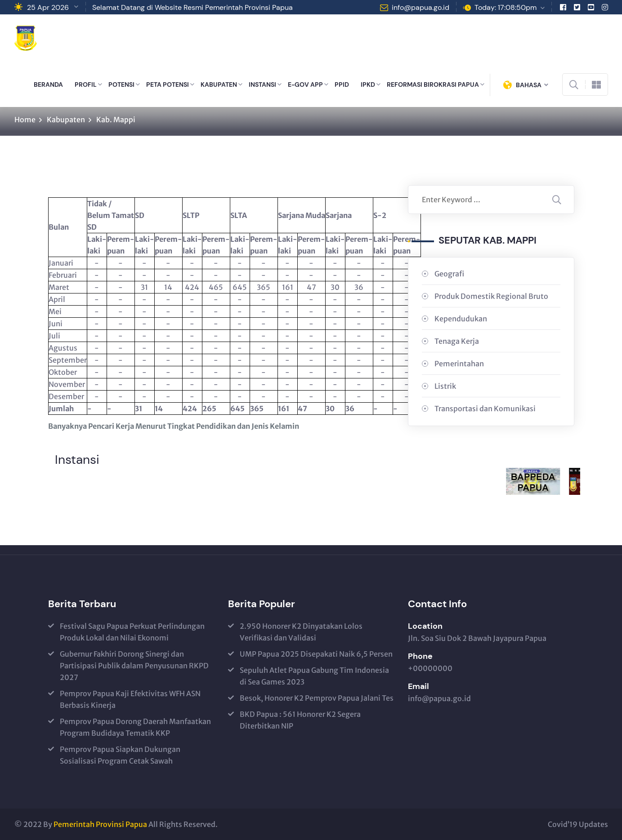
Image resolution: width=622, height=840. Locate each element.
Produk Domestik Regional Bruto (491, 296)
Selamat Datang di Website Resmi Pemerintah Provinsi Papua (192, 7)
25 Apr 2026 (48, 7)
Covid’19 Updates (578, 824)
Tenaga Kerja (457, 341)
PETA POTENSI (168, 84)
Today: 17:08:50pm (506, 7)
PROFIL (86, 84)
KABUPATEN (219, 84)
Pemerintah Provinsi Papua (100, 824)
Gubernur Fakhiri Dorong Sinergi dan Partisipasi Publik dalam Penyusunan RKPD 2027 (134, 666)
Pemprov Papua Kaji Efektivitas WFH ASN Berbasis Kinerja (130, 699)
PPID (342, 84)
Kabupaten (66, 120)
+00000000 (430, 668)
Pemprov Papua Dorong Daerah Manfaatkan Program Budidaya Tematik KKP (135, 727)
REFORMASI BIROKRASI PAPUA (433, 84)
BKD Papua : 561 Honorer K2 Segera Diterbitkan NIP (300, 720)
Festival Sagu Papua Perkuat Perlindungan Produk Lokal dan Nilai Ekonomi (132, 632)
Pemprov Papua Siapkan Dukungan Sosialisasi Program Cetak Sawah (120, 755)
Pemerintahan (459, 364)
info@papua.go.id (421, 7)
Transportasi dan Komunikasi (485, 409)
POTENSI (121, 84)
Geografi (449, 274)
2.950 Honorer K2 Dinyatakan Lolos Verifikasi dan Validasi (301, 632)
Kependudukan (461, 319)
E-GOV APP (305, 84)
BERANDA (48, 84)
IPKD (368, 84)
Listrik (445, 386)
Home (25, 120)
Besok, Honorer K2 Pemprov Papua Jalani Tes (317, 698)
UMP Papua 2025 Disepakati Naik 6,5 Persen (316, 654)
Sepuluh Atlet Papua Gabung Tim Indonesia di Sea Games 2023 (314, 676)
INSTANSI (262, 84)
